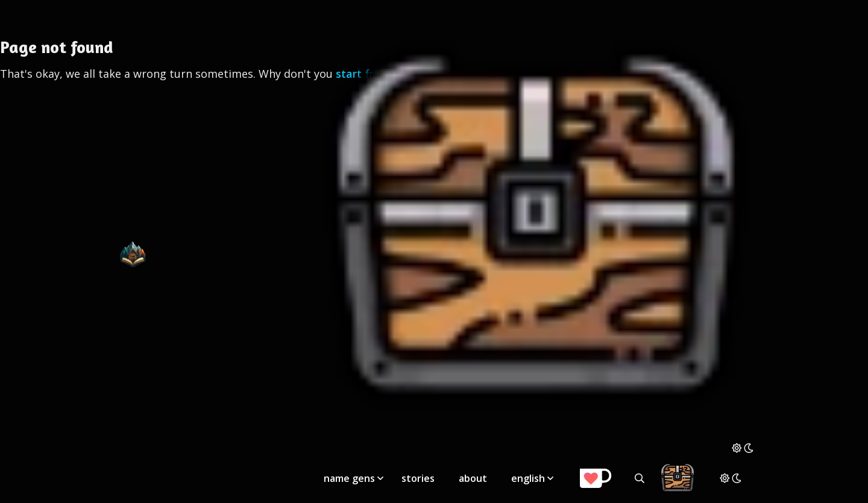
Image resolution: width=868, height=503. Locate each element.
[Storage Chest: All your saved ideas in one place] (536, 438)
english (528, 478)
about (473, 478)
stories (418, 478)
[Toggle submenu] (380, 478)
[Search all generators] (640, 478)
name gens (349, 478)
